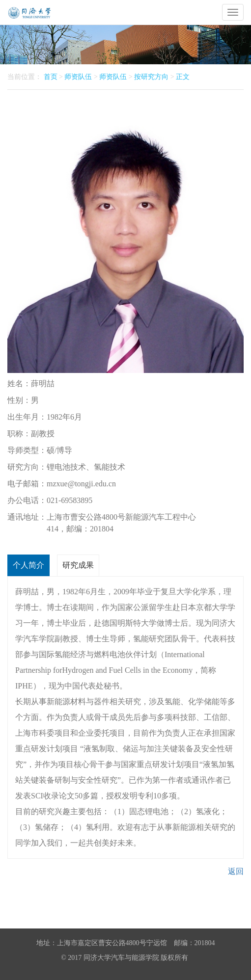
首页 (51, 77)
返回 (236, 871)
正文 (183, 77)
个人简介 (28, 565)
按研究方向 (151, 77)
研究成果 (78, 565)
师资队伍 (78, 77)
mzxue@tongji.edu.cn (81, 484)
